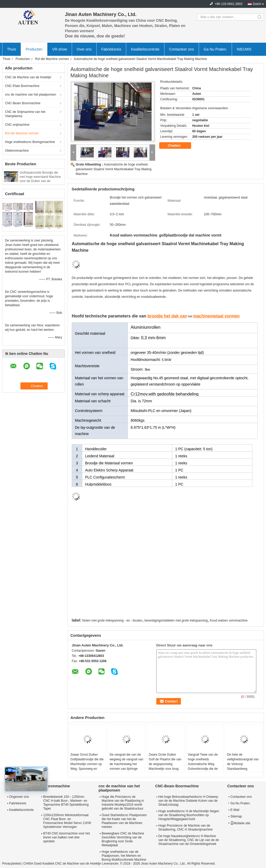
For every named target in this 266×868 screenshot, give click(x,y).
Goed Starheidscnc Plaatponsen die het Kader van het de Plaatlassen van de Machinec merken (124, 821)
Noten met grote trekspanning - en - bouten (112, 620)
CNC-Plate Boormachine (22, 86)
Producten (34, 49)
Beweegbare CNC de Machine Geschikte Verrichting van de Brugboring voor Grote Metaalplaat (123, 839)
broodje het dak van (167, 316)
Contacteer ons (182, 49)
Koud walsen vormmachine (229, 620)
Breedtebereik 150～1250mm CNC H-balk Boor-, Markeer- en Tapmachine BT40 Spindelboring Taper (66, 803)
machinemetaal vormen (216, 316)
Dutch (257, 4)
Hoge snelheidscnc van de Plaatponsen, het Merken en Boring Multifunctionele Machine (124, 856)
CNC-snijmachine (17, 125)
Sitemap (236, 816)
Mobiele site (240, 823)
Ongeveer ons (19, 797)
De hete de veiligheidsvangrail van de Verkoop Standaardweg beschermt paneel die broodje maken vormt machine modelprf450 (243, 769)
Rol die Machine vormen (52, 59)
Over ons (84, 49)
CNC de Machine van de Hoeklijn (28, 77)
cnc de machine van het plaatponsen (31, 95)
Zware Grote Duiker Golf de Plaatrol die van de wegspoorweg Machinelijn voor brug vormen (165, 764)
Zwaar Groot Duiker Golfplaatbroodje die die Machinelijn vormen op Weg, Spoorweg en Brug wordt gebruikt (87, 764)
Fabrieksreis (111, 49)
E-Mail (235, 810)
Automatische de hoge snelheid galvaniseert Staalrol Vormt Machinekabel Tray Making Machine (113, 169)
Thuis (12, 49)
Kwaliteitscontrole (145, 49)
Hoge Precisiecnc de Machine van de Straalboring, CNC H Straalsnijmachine (185, 828)
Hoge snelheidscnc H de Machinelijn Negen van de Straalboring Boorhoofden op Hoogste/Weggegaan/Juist (189, 815)
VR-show (60, 49)
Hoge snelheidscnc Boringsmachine (30, 142)
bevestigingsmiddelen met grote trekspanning (176, 620)
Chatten (178, 146)
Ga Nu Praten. (215, 49)
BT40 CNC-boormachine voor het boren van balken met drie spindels (66, 837)
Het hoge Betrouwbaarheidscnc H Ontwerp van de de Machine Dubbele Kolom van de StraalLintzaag (188, 801)
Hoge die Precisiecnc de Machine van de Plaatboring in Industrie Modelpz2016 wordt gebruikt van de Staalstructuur (123, 803)
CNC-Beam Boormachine (23, 103)
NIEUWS (244, 49)
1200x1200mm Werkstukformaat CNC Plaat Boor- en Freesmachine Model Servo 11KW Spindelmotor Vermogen (67, 821)
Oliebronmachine (17, 151)
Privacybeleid (11, 864)
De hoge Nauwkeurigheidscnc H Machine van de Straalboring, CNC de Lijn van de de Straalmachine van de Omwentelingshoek (189, 840)
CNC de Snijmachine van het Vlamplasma (25, 114)
